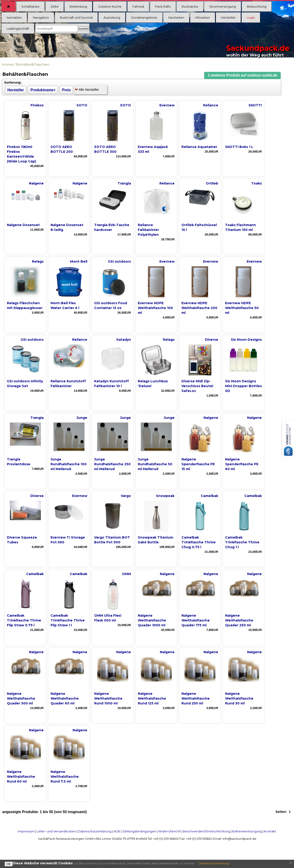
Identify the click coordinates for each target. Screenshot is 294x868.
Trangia (124, 183)
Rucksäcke (190, 6)
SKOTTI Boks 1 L (239, 147)
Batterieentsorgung (247, 831)
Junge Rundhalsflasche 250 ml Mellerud (112, 464)
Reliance (211, 105)
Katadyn (124, 340)
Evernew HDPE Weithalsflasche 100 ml (155, 308)
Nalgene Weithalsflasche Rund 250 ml (196, 698)
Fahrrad (138, 6)
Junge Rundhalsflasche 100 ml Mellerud (69, 464)
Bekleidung (78, 6)
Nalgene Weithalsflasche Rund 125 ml (152, 698)
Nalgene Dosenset (23, 225)
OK (9, 864)
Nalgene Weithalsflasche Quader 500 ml (21, 698)
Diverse (212, 340)
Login (251, 17)
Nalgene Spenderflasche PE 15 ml (198, 464)
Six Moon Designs (246, 340)
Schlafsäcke (30, 6)
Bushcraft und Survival (76, 17)
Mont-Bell (79, 261)
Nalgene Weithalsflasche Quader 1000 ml (152, 620)
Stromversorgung (223, 6)
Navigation (41, 17)
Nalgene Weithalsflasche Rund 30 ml (239, 698)
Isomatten (14, 17)
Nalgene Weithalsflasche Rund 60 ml (21, 777)
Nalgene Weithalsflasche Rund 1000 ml (108, 698)
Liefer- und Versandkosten (56, 831)
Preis (66, 90)
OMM (126, 574)
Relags (38, 261)
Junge (82, 418)
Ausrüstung (112, 17)
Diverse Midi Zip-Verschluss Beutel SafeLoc (197, 386)
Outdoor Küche (110, 6)
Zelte (55, 6)
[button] (243, 75)
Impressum (26, 831)
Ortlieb (212, 183)
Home (7, 64)
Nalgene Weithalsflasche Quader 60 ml (65, 698)
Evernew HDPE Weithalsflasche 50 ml (242, 308)
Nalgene (36, 183)
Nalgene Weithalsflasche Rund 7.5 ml (65, 777)
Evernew (167, 105)
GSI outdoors (119, 261)
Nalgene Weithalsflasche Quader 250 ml (239, 620)
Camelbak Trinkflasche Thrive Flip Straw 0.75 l (24, 620)
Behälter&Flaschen (33, 64)
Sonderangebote (144, 17)
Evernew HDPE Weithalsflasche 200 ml (199, 308)
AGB (117, 831)
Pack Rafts (163, 6)
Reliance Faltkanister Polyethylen (148, 230)
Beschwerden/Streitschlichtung (206, 831)
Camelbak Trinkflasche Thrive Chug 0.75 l (199, 542)
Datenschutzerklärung (95, 831)
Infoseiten (203, 17)
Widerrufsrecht (170, 831)
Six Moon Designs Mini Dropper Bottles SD (243, 386)
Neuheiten (176, 17)
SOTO (82, 105)
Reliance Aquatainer (199, 147)
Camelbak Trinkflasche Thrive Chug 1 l (242, 542)
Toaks (257, 183)
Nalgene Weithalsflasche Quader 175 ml (196, 620)
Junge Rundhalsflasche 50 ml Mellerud (155, 464)
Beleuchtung (257, 6)
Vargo (126, 496)
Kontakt (270, 831)
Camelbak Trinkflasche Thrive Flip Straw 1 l (68, 620)
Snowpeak (165, 496)
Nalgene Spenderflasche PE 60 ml (242, 464)
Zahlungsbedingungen (139, 831)
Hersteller (228, 17)
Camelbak (209, 496)
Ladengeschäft (18, 28)
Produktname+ (43, 90)
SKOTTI (255, 105)
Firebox (37, 105)
